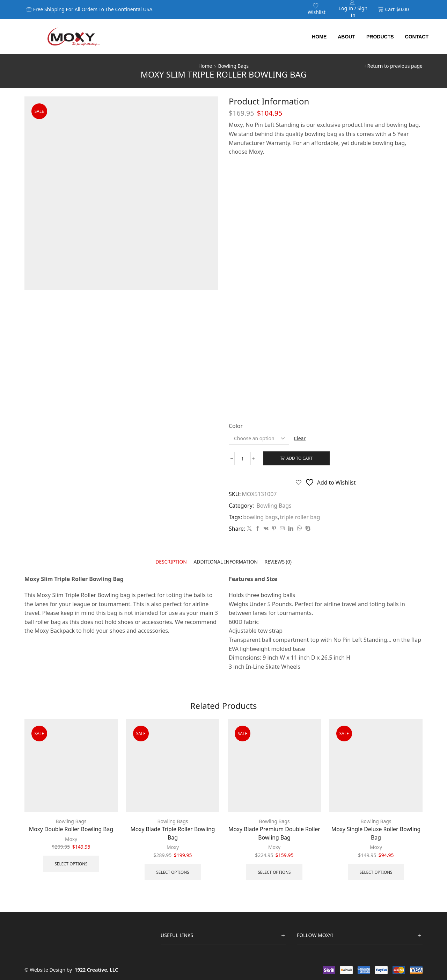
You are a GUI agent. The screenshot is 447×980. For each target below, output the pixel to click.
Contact (417, 37)
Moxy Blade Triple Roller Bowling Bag (173, 833)
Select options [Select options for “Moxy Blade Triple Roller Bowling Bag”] (173, 872)
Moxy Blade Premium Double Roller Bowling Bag (274, 833)
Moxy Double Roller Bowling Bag (71, 829)
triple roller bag (301, 517)
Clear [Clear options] (300, 438)
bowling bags (261, 517)
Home (319, 37)
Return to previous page (395, 66)
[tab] (171, 562)
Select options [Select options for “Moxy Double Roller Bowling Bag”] (71, 863)
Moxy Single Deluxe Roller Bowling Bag (376, 833)
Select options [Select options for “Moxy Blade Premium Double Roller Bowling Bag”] (274, 872)
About (346, 37)
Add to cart (300, 458)
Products (380, 37)
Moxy (71, 839)
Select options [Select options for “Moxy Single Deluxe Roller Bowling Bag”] (376, 872)
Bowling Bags (233, 66)
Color (236, 426)
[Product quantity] (243, 458)
